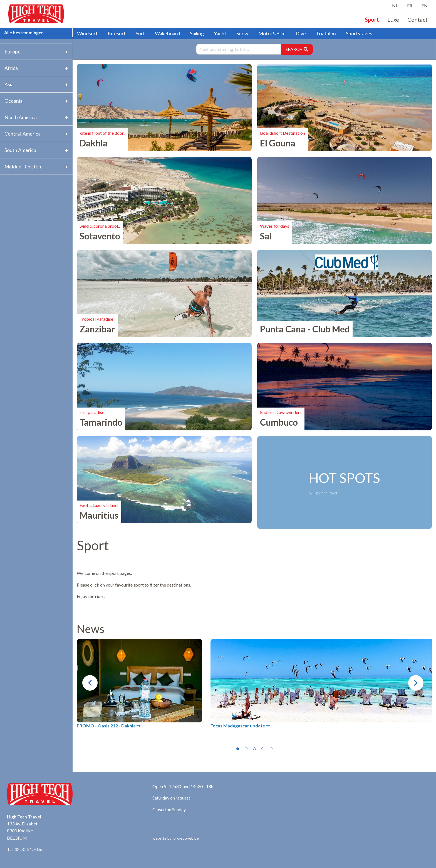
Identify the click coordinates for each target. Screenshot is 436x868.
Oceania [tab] (13, 101)
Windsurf (87, 33)
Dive (301, 33)
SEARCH (297, 49)
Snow (242, 33)
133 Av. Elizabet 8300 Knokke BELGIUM (22, 831)
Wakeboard (167, 33)
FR (410, 5)
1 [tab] (238, 749)
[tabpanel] (139, 684)
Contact (418, 19)
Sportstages (359, 33)
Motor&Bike (272, 33)
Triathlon (326, 33)
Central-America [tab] (23, 134)
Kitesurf (117, 33)
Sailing (197, 33)
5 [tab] (271, 749)
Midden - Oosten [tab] (23, 166)
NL (395, 5)
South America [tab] (20, 150)
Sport (372, 19)
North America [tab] (21, 117)
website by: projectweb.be (176, 838)
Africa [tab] (11, 68)
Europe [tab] (13, 52)
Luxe (393, 19)
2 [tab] (246, 749)
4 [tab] (263, 749)
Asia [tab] (9, 84)
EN (425, 5)
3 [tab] (254, 749)
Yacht (220, 33)
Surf (140, 33)
